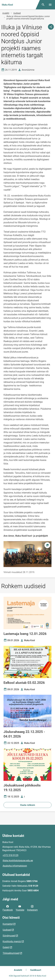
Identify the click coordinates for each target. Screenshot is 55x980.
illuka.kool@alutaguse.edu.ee (18, 861)
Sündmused (9, 936)
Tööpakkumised (11, 953)
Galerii (6, 947)
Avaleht (6, 13)
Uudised (17, 13)
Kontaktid (8, 924)
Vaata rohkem (28, 805)
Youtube (20, 908)
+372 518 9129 (10, 855)
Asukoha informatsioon (15, 866)
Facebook (8, 908)
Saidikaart (36, 970)
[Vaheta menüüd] (50, 5)
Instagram (32, 908)
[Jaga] (51, 27)
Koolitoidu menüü (12, 941)
